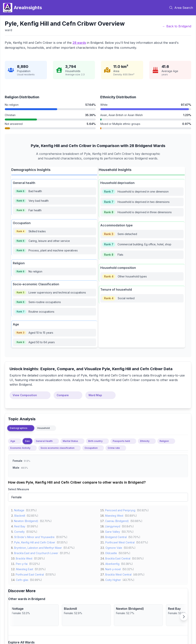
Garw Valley (113, 531)
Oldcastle (111, 553)
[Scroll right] (184, 617)
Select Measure (19, 489)
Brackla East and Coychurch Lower (36, 553)
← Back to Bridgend (177, 26)
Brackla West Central (118, 574)
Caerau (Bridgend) (117, 520)
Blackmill (20, 515)
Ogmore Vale (114, 547)
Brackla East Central (118, 558)
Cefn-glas (22, 579)
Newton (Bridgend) (26, 520)
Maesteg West (114, 515)
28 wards (79, 43)
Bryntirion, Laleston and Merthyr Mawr (38, 547)
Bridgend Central (116, 536)
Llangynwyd (113, 526)
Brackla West (24, 558)
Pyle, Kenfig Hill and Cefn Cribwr (35, 542)
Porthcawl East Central (30, 574)
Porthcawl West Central (120, 542)
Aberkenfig (112, 563)
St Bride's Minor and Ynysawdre (34, 536)
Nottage (19, 510)
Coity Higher (113, 579)
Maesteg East (25, 569)
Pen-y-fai (22, 563)
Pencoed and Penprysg (120, 510)
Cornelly (19, 531)
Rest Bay (20, 526)
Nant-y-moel (113, 569)
